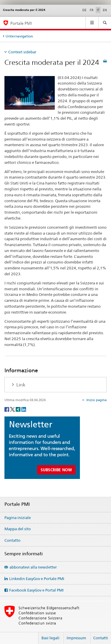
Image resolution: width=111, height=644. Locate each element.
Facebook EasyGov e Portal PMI (36, 590)
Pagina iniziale (18, 518)
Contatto (12, 540)
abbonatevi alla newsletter (33, 567)
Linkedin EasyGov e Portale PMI (37, 579)
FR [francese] (92, 10)
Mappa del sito (18, 529)
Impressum (76, 638)
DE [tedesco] (84, 10)
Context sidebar (22, 52)
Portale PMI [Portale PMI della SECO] (21, 23)
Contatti (101, 638)
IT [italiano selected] (98, 10)
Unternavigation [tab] (19, 36)
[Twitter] (13, 409)
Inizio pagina (96, 400)
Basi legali (50, 638)
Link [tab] (20, 385)
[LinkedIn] (24, 409)
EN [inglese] (105, 10)
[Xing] (18, 409)
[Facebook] (7, 409)
